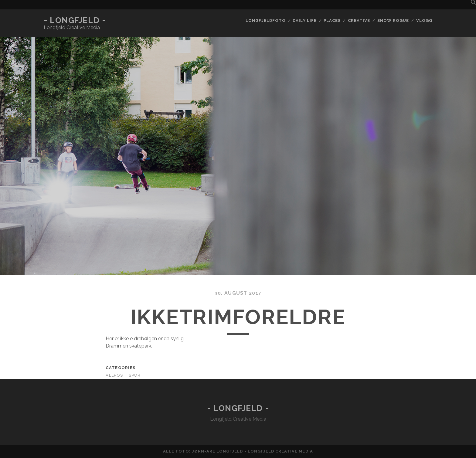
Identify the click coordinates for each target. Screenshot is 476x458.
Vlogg (424, 20)
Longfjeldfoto (266, 20)
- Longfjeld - (75, 20)
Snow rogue (393, 20)
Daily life (304, 20)
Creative (359, 20)
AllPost (116, 375)
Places (332, 20)
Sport (136, 375)
